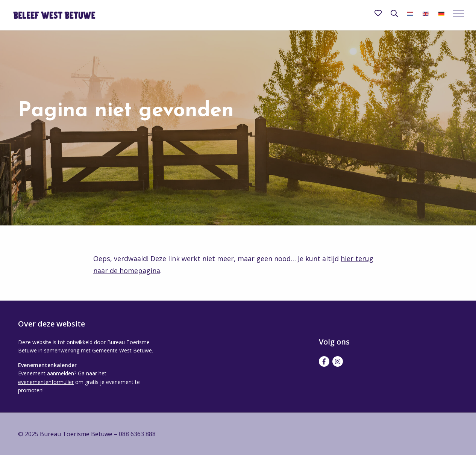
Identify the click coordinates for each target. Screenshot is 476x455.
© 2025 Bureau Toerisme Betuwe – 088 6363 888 (87, 434)
